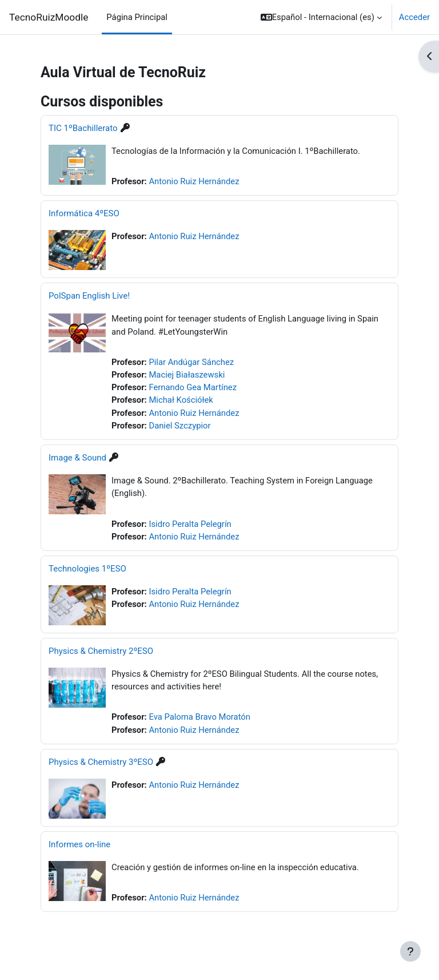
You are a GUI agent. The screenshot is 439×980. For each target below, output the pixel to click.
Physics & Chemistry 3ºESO (101, 762)
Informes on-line (79, 844)
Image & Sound (77, 458)
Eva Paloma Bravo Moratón (199, 717)
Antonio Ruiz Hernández (194, 181)
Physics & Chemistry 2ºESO (101, 651)
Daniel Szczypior (179, 426)
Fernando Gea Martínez (193, 387)
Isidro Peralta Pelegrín (190, 524)
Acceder (414, 17)
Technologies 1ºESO (87, 569)
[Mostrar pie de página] (410, 951)
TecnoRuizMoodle (49, 17)
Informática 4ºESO (84, 213)
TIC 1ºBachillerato (83, 128)
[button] (321, 17)
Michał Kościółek (181, 400)
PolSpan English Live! (89, 296)
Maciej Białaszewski (187, 375)
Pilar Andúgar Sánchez (191, 362)
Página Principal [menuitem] (137, 17)
